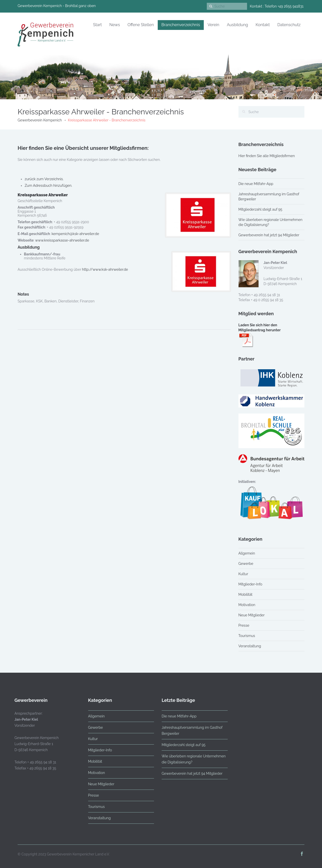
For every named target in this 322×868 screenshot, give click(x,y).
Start (97, 25)
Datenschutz (289, 25)
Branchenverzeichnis (181, 25)
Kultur (243, 574)
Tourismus (247, 636)
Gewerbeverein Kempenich (40, 120)
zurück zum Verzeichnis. (44, 179)
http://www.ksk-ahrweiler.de (105, 269)
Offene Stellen (141, 25)
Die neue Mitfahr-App (256, 184)
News (115, 25)
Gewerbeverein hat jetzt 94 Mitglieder (269, 235)
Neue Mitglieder (252, 615)
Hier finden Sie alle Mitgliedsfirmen (267, 156)
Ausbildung (237, 25)
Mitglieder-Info (250, 584)
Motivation (247, 605)
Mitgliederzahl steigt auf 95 (260, 209)
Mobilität (246, 595)
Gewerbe (246, 564)
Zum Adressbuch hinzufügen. (48, 186)
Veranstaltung (250, 646)
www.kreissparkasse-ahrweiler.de (62, 240)
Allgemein (247, 553)
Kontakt (263, 25)
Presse (244, 625)
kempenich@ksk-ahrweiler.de (75, 234)
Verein (213, 25)
